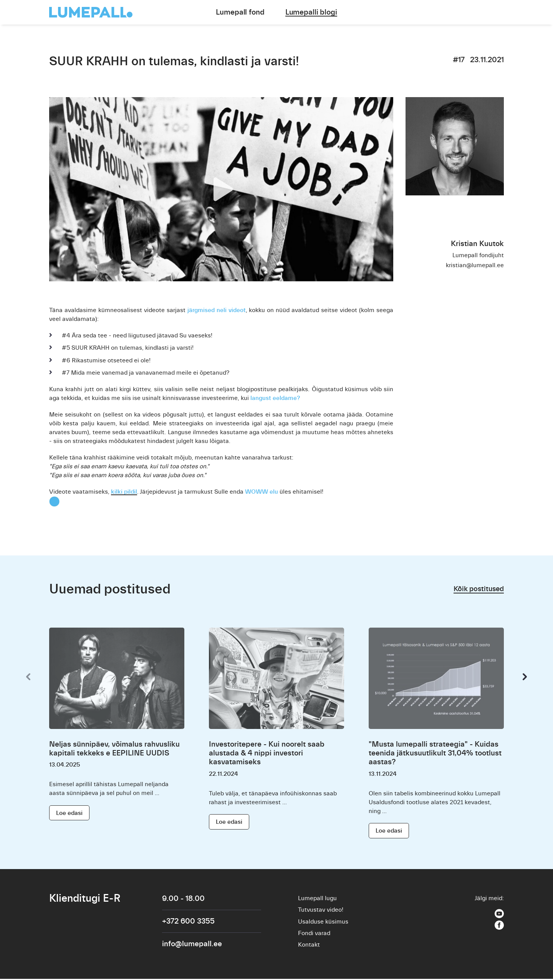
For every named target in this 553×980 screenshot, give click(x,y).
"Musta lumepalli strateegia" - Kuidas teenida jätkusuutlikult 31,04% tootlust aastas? (435, 753)
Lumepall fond (240, 12)
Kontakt (309, 946)
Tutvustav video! (321, 910)
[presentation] (28, 677)
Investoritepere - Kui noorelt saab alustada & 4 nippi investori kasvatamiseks (267, 753)
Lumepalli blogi (311, 12)
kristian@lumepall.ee (475, 265)
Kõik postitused (477, 589)
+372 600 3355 (188, 921)
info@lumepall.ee (192, 944)
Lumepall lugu (317, 898)
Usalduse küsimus (323, 922)
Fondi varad (314, 934)
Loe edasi (69, 813)
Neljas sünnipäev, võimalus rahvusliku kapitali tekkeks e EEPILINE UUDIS (114, 749)
